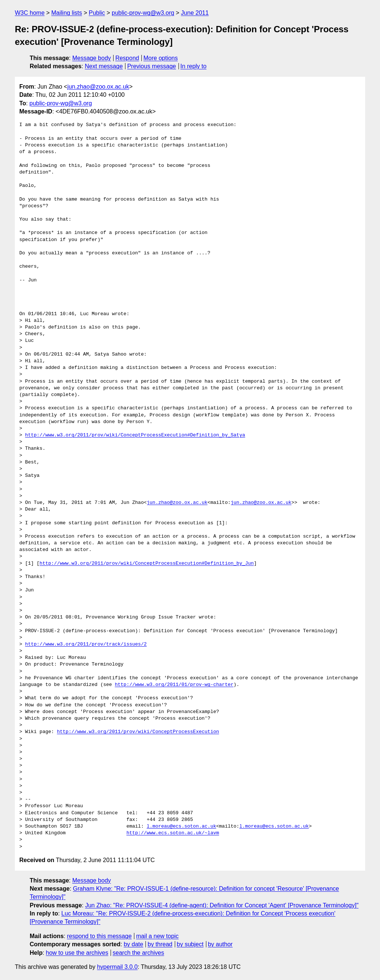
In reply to (193, 66)
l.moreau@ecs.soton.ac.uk (181, 826)
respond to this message (99, 936)
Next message (104, 66)
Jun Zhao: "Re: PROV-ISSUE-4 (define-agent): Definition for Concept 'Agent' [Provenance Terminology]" (222, 905)
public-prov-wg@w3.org (143, 13)
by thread (160, 944)
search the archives (139, 953)
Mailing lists (67, 13)
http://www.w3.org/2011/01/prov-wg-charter (174, 685)
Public (97, 13)
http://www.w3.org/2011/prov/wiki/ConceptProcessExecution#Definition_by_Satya (135, 435)
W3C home (30, 13)
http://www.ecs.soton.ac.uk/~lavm (173, 833)
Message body (92, 58)
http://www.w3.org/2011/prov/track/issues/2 (86, 644)
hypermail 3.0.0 (117, 967)
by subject (190, 944)
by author (220, 944)
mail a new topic (158, 936)
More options (161, 58)
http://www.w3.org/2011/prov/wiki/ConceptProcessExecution (138, 732)
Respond (127, 58)
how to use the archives (77, 953)
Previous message (152, 66)
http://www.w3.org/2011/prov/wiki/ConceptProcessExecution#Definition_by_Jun (147, 564)
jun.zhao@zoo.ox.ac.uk (98, 87)
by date (133, 944)
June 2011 (195, 13)
